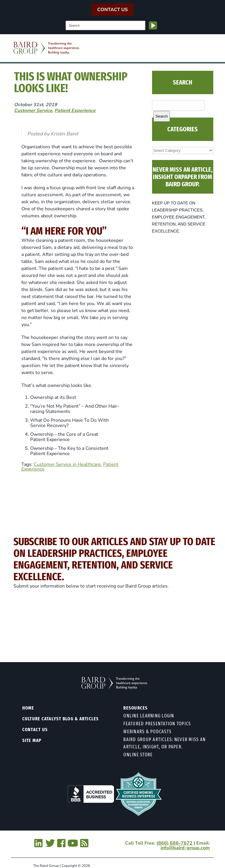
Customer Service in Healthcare (67, 464)
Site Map (32, 740)
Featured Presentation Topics (157, 724)
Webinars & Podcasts (147, 732)
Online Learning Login (149, 716)
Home (28, 708)
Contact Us (112, 10)
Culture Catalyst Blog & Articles (61, 719)
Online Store (138, 755)
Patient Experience (75, 111)
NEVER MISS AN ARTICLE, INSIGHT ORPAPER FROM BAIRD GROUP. (183, 177)
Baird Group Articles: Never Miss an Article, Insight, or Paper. (165, 743)
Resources (135, 708)
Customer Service (33, 111)
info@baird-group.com (185, 848)
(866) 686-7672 (174, 843)
